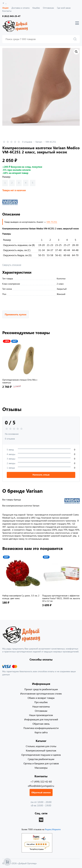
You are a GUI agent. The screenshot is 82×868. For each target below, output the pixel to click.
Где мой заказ (64, 8)
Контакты (7, 11)
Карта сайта (41, 732)
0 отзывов (27, 142)
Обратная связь (41, 724)
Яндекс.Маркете (53, 829)
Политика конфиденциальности (41, 728)
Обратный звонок (41, 792)
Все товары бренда (12, 500)
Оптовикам (48, 8)
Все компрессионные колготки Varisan (21, 506)
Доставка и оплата (20, 8)
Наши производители (41, 715)
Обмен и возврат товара (41, 698)
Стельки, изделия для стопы (41, 746)
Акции (5, 8)
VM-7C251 (52, 222)
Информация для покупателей (41, 719)
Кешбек (36, 8)
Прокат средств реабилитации (41, 689)
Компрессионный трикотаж (41, 750)
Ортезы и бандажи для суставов (41, 763)
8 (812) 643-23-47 (11, 16)
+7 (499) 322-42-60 (41, 781)
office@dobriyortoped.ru (41, 786)
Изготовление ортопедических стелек (41, 693)
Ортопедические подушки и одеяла (41, 755)
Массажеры (41, 768)
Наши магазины (41, 706)
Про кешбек (41, 702)
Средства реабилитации (41, 759)
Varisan (39, 142)
